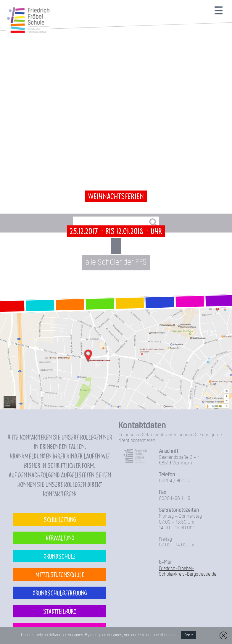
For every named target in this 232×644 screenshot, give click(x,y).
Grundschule (60, 556)
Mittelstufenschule (60, 574)
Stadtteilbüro (60, 611)
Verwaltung (60, 538)
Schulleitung (60, 519)
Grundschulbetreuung (60, 593)
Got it (188, 635)
